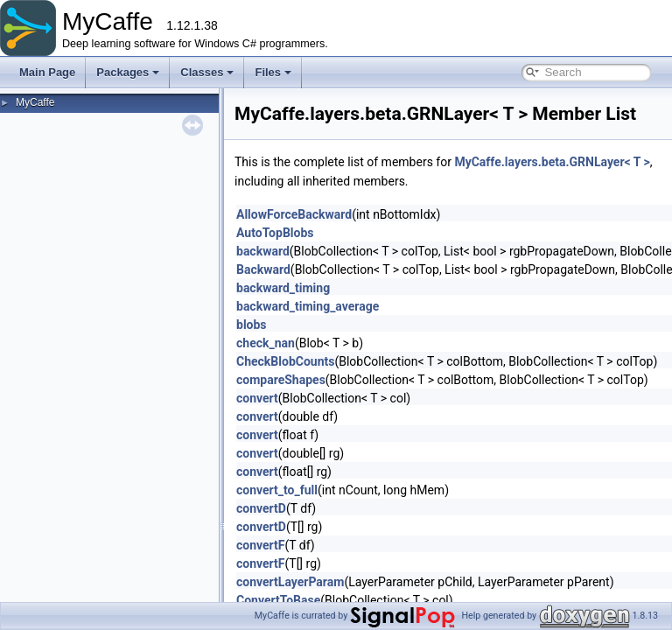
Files (273, 72)
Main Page (47, 72)
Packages (128, 72)
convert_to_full (277, 490)
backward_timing (283, 288)
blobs (252, 325)
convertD (261, 508)
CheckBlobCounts (285, 361)
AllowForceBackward (294, 214)
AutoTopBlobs (275, 233)
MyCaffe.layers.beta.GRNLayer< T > (552, 162)
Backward (263, 269)
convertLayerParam (290, 582)
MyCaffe (35, 102)
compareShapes (281, 380)
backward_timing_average (308, 306)
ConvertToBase (278, 600)
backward (263, 251)
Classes (207, 72)
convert (257, 398)
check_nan (266, 343)
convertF (261, 545)
